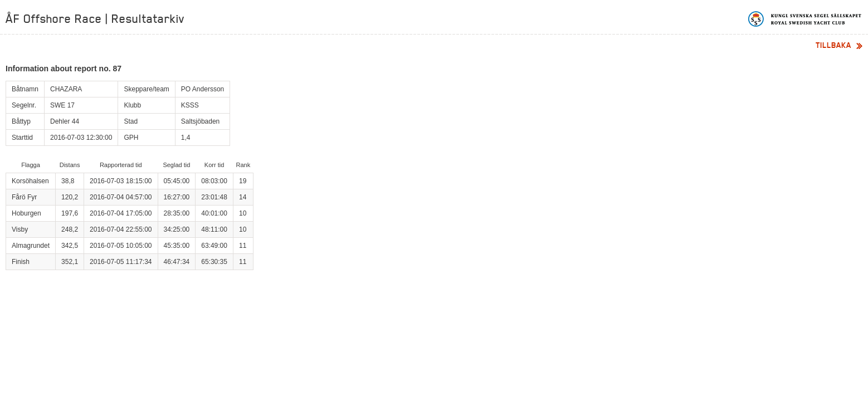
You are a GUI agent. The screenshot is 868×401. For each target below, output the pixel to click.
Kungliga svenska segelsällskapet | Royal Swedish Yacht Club (805, 19)
